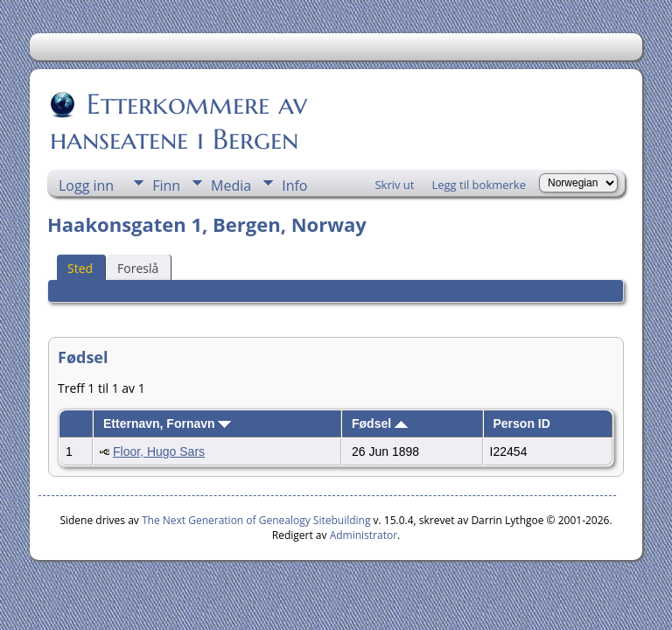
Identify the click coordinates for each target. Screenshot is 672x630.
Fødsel (380, 423)
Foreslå (138, 268)
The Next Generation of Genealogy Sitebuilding (256, 520)
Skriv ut (394, 185)
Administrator (364, 535)
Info (294, 185)
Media (231, 185)
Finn (166, 185)
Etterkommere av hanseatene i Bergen (178, 122)
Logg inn (86, 185)
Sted (80, 268)
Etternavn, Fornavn (167, 423)
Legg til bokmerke (479, 185)
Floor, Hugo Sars (159, 451)
